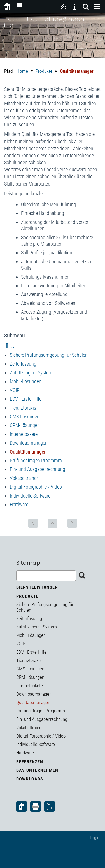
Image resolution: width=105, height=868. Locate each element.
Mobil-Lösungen (26, 381)
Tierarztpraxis (23, 408)
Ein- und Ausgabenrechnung (38, 469)
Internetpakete (24, 434)
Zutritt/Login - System (31, 373)
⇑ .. (9, 345)
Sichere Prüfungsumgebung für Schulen (49, 355)
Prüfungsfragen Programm (36, 460)
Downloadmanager (28, 443)
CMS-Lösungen (25, 417)
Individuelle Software (30, 496)
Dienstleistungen (37, 587)
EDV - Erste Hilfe (26, 399)
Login (95, 838)
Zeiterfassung (23, 364)
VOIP (15, 390)
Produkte (44, 71)
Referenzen (30, 762)
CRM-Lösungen (25, 425)
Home (22, 71)
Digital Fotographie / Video (36, 487)
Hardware (19, 504)
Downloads (30, 779)
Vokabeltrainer (24, 478)
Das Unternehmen (37, 770)
